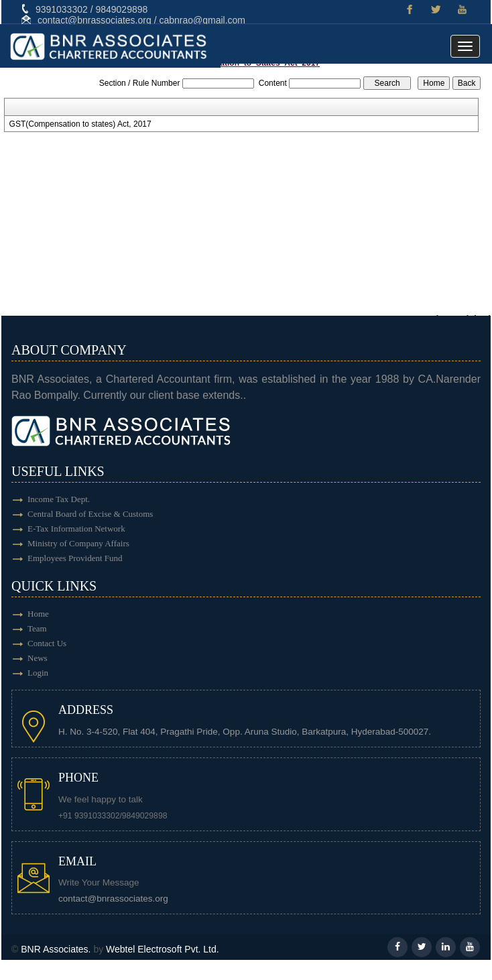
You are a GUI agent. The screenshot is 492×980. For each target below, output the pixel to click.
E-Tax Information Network (76, 529)
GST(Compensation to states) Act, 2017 (80, 124)
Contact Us (47, 643)
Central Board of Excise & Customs (90, 514)
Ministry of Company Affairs (78, 543)
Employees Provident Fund (75, 558)
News (38, 658)
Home (38, 614)
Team (37, 628)
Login (38, 673)
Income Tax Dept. (59, 499)
